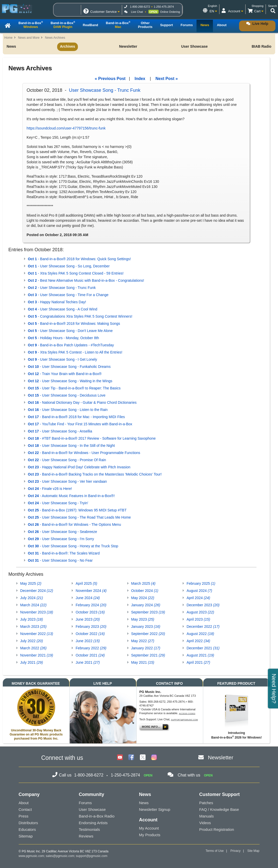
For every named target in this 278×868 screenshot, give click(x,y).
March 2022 (33, 648)
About (24, 803)
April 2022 (198, 641)
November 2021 (37, 655)
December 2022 (203, 627)
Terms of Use (215, 851)
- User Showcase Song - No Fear (60, 560)
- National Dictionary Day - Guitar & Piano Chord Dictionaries (82, 402)
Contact (25, 809)
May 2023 (143, 619)
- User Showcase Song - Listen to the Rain (68, 410)
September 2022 (148, 634)
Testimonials (90, 829)
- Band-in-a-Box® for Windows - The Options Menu (74, 524)
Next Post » (167, 79)
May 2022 (143, 641)
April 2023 (198, 619)
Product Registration (217, 829)
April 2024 (198, 598)
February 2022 (91, 648)
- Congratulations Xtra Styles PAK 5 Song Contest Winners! (80, 316)
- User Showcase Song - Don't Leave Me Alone (70, 331)
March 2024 (33, 605)
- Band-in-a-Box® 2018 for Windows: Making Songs (74, 324)
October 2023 (90, 612)
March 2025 (143, 583)
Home (8, 38)
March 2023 (33, 627)
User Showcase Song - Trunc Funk (105, 90)
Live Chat (137, 12)
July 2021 (32, 662)
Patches (206, 803)
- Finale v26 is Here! (50, 489)
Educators (27, 829)
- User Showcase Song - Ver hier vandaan (67, 481)
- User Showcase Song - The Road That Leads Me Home (79, 517)
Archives (68, 46)
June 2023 (88, 619)
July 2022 (32, 641)
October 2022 (90, 634)
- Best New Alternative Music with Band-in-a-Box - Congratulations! (86, 280)
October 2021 (90, 655)
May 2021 (143, 662)
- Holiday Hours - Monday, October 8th (64, 338)
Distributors (28, 823)
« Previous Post (110, 79)
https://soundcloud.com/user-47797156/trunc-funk (66, 128)
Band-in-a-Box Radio (97, 816)
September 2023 (148, 612)
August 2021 (200, 655)
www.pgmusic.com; (32, 856)
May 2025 (31, 583)
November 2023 (37, 612)
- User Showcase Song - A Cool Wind (63, 309)
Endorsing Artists (93, 823)
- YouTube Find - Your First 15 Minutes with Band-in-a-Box (80, 424)
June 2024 (88, 598)
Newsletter (128, 46)
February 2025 (201, 583)
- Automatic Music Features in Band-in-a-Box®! (71, 496)
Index (140, 79)
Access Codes (187, 714)
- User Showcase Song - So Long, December (69, 266)
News (11, 46)
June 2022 (88, 641)
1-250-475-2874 (164, 7)
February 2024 (91, 605)
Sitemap (26, 836)
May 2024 (143, 598)
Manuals (207, 816)
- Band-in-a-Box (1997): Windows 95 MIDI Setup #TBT (77, 510)
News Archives (55, 38)
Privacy (235, 851)
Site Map (253, 851)
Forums (85, 803)
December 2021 (203, 648)
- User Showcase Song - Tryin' (58, 503)
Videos (205, 823)
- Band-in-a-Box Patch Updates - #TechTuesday (71, 345)
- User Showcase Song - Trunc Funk (62, 288)
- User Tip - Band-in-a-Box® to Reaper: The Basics (74, 388)
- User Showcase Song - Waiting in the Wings (70, 381)
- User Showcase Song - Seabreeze (63, 532)
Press (24, 816)
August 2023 (200, 612)
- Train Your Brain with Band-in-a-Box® (65, 374)
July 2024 (32, 598)
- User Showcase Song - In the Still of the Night (71, 446)
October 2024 (145, 591)
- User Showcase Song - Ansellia (60, 431)
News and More (29, 38)
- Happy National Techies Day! (57, 302)
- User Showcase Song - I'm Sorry (61, 539)
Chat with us (189, 775)
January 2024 (146, 605)
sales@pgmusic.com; (61, 856)
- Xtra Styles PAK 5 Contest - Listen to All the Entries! (75, 352)
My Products (150, 835)
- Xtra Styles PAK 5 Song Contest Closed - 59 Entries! (76, 273)
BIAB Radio (261, 46)
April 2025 (86, 583)
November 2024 (91, 591)
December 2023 (203, 605)
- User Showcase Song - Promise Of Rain (67, 460)
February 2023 (91, 627)
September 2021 (148, 655)
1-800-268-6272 (140, 7)
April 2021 (198, 662)
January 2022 (146, 648)
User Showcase (194, 46)
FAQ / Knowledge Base (219, 809)
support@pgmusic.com (184, 720)
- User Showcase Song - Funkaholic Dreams (69, 367)
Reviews (86, 836)
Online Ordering (170, 12)
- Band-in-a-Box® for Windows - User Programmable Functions (84, 453)
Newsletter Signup (155, 809)
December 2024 (37, 591)
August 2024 (199, 591)
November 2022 (37, 634)
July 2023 (32, 619)
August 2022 (200, 634)
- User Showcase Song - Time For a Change (68, 295)
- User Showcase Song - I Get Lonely (63, 359)
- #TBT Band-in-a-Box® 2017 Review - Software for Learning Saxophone (92, 438)
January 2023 (146, 627)
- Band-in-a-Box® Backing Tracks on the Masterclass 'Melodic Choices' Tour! (95, 474)
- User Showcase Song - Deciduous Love (67, 395)
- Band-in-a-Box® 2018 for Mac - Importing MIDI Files (76, 417)
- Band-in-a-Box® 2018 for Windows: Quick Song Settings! (79, 259)
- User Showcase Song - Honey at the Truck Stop (73, 546)
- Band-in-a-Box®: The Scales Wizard (64, 553)
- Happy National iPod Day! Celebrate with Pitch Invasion (79, 467)
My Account (149, 828)
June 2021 (88, 662)
